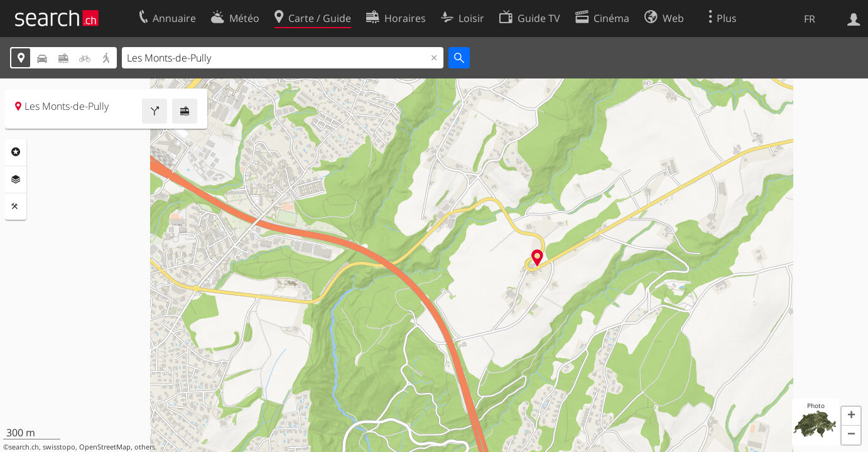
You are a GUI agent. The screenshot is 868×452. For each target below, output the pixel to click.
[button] (851, 416)
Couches (16, 180)
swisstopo (59, 447)
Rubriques (16, 152)
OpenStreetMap (105, 447)
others (145, 447)
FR (810, 19)
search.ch (24, 447)
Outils (16, 207)
